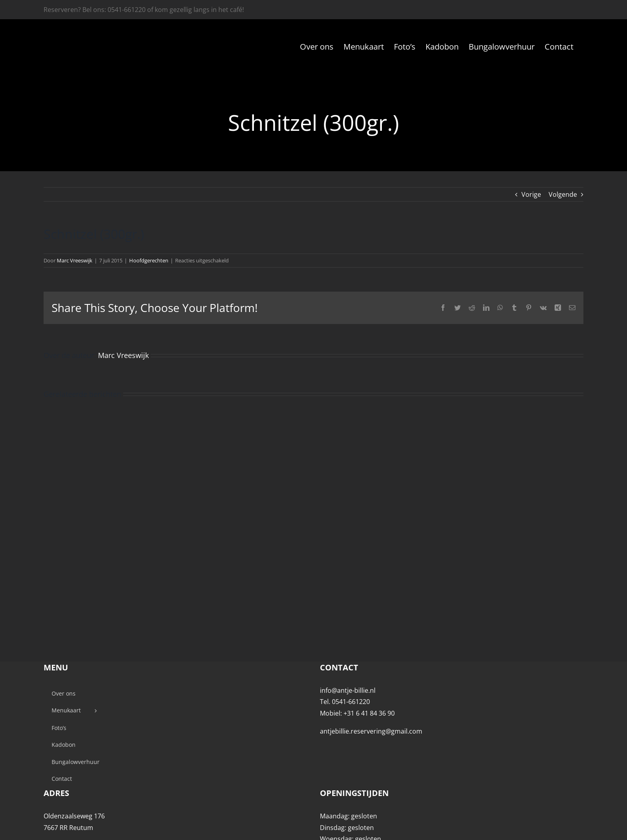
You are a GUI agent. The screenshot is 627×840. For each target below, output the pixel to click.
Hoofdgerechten (149, 260)
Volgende (563, 194)
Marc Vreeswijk (75, 260)
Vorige (531, 194)
